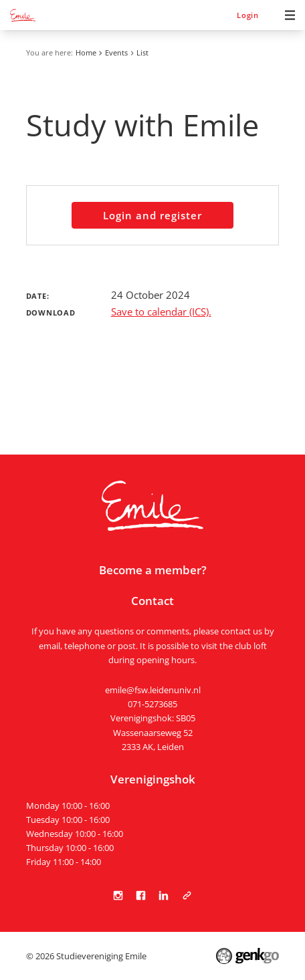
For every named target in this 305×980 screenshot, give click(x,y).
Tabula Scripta (187, 896)
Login (248, 15)
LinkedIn (164, 896)
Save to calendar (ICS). (161, 312)
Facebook (141, 896)
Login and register (152, 215)
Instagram (118, 896)
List (142, 52)
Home (86, 52)
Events (116, 52)
